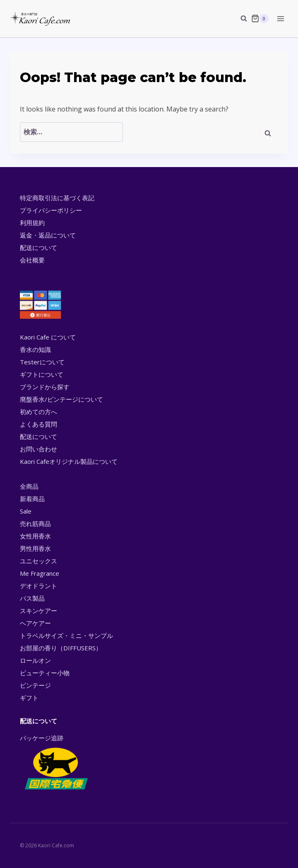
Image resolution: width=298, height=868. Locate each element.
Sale (26, 511)
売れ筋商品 (35, 524)
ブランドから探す (45, 387)
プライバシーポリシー (51, 210)
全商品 (29, 486)
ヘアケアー (35, 623)
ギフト (29, 698)
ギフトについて (42, 374)
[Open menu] (280, 18)
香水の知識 (35, 349)
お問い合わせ (38, 449)
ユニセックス (38, 561)
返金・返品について (48, 235)
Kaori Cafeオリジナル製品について (69, 461)
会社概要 (32, 260)
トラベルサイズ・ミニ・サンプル (66, 635)
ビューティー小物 (45, 673)
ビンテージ (35, 685)
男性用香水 (35, 548)
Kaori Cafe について (48, 337)
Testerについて (42, 362)
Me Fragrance (40, 573)
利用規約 (32, 223)
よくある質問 (38, 424)
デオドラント (38, 586)
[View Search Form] (240, 19)
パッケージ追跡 (56, 763)
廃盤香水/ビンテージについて (61, 399)
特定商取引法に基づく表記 (57, 198)
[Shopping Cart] (260, 19)
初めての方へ (38, 412)
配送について (38, 247)
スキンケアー (38, 611)
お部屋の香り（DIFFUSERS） (61, 648)
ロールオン (35, 660)
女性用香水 (35, 536)
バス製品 (32, 598)
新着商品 (32, 499)
